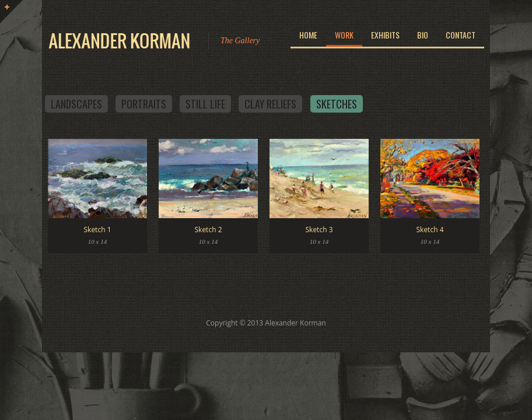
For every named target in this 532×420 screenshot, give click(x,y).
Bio (423, 35)
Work (344, 35)
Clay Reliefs (270, 104)
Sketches (337, 104)
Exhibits (385, 35)
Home (308, 35)
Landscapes (76, 104)
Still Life (205, 104)
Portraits (144, 104)
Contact (461, 35)
